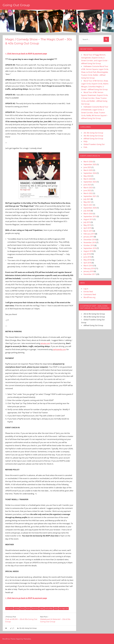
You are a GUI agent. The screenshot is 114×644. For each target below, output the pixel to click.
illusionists (35, 608)
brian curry (9, 608)
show (56, 608)
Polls (85, 147)
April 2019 (87, 228)
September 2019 (90, 216)
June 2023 (87, 185)
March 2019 (88, 231)
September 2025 (90, 164)
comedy (17, 608)
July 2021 (87, 199)
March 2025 (88, 170)
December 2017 (90, 274)
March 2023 (88, 188)
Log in (86, 289)
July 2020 (87, 211)
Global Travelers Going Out (94, 144)
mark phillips (49, 608)
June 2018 (87, 257)
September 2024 (90, 173)
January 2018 (89, 271)
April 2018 (87, 263)
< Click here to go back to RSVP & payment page (26, 53)
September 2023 (90, 182)
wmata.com (45, 343)
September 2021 (90, 196)
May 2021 (87, 202)
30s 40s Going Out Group (28, 628)
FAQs (86, 141)
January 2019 (89, 237)
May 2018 (87, 260)
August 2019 (88, 219)
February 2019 (89, 234)
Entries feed (88, 292)
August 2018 (88, 251)
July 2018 (87, 254)
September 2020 (90, 208)
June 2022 (87, 190)
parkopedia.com (59, 349)
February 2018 (89, 268)
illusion (28, 608)
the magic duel (64, 608)
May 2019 (87, 225)
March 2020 (88, 214)
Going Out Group (17, 5)
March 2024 (88, 179)
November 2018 (90, 242)
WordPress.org (89, 297)
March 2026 (88, 162)
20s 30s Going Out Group (93, 133)
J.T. (13, 628)
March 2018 (88, 266)
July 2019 (87, 222)
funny (23, 608)
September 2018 (90, 248)
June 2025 (87, 167)
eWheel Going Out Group (93, 139)
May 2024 (87, 176)
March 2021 (88, 205)
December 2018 (90, 240)
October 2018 (89, 245)
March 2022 (88, 193)
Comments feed (90, 294)
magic (42, 608)
